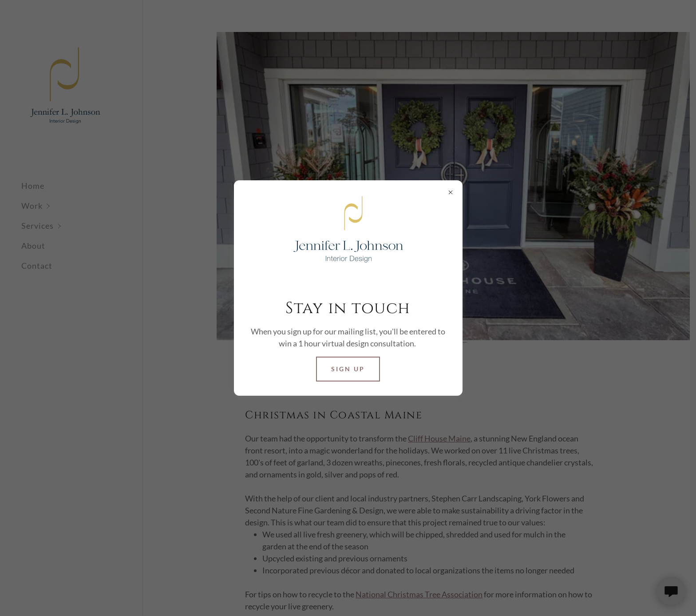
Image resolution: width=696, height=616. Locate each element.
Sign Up (348, 369)
